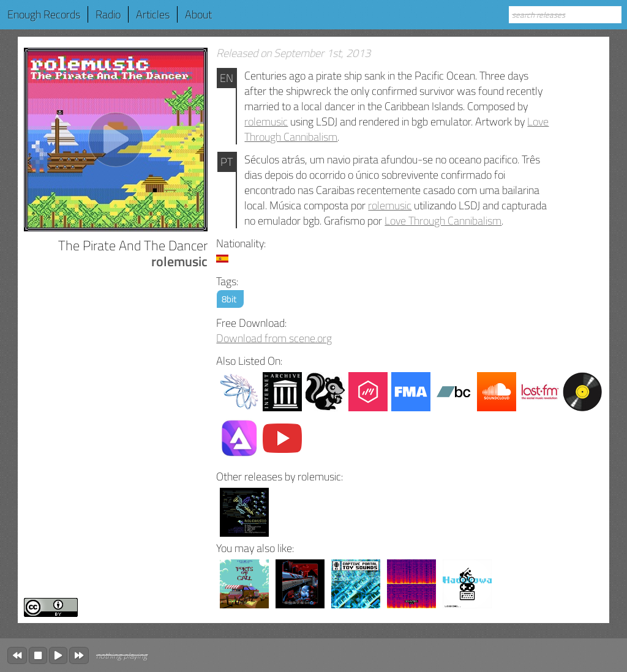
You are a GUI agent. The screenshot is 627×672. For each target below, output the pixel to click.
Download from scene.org (274, 338)
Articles (153, 14)
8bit (229, 299)
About (198, 14)
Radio (108, 14)
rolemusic (266, 121)
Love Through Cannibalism (443, 221)
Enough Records (44, 14)
